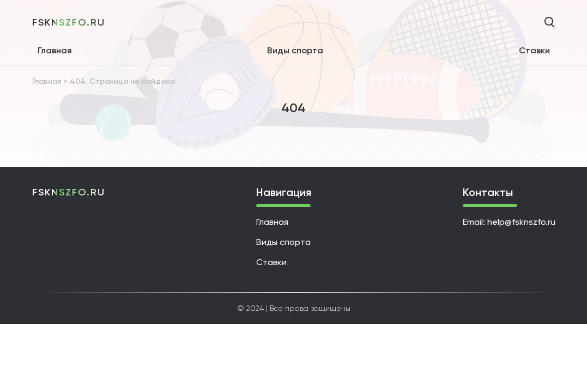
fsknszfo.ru (69, 22)
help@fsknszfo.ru (521, 222)
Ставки (534, 50)
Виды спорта (295, 50)
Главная (55, 50)
